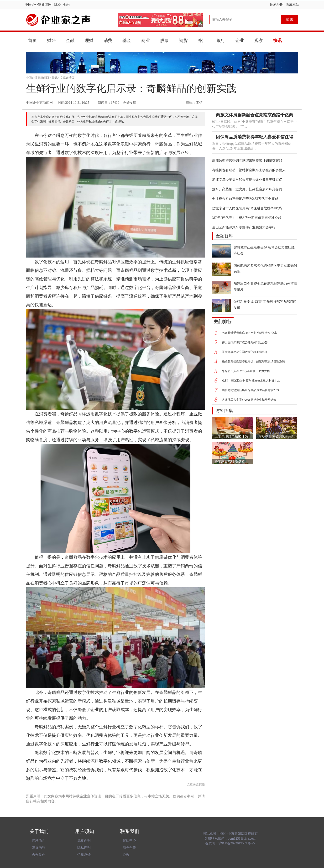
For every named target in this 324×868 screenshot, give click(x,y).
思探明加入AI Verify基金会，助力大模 (246, 371)
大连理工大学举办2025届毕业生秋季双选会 (249, 400)
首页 (32, 41)
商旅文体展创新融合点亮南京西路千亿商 (255, 115)
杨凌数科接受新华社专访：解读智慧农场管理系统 (253, 362)
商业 (146, 41)
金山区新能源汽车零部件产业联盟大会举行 (244, 227)
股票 (164, 41)
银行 (221, 41)
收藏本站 (293, 5)
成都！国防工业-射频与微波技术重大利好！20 (251, 381)
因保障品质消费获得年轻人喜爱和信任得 (255, 137)
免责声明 (84, 840)
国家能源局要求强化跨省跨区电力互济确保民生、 (265, 269)
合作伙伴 (39, 855)
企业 (240, 41)
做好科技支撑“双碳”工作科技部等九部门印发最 (265, 305)
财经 (57, 5)
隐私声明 (84, 848)
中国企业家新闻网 (38, 5)
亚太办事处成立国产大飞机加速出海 (245, 352)
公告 (126, 855)
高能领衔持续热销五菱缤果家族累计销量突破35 (247, 161)
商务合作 (129, 848)
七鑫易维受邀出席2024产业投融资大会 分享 (249, 333)
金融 (66, 5)
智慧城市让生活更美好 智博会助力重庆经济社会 (264, 250)
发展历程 (39, 848)
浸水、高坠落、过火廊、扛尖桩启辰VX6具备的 (247, 189)
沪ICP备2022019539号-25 (237, 843)
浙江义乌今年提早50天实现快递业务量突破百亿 (247, 180)
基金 (127, 41)
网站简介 (39, 840)
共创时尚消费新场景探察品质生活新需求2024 (251, 390)
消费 (108, 41)
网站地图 (277, 5)
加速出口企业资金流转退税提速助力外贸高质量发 (265, 287)
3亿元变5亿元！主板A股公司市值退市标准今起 (247, 218)
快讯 (277, 41)
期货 (183, 41)
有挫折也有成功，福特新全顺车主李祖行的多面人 (249, 170)
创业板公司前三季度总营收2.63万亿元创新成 (245, 199)
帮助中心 (129, 840)
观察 (259, 41)
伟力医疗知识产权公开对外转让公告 (245, 342)
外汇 (202, 41)
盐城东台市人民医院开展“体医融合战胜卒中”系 (247, 208)
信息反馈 (84, 855)
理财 (89, 41)
